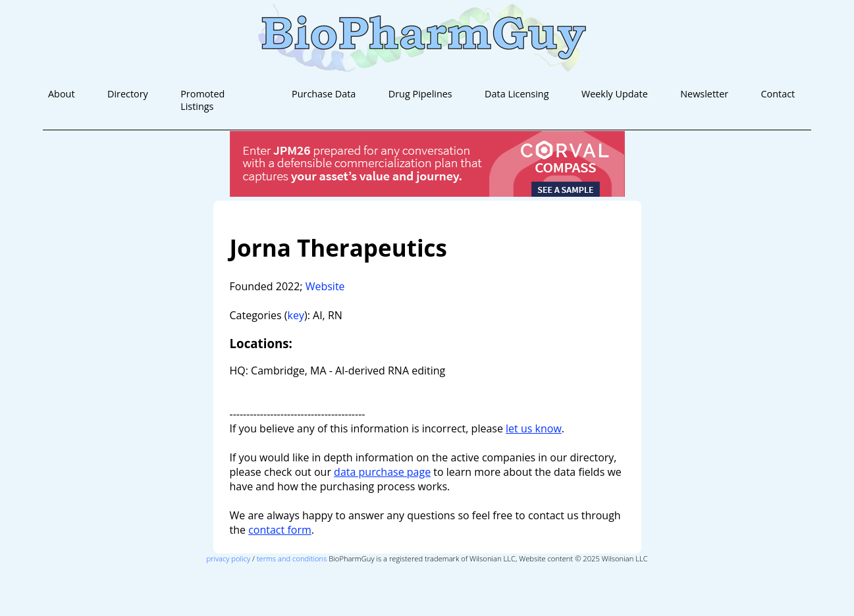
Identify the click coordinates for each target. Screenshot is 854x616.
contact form (280, 530)
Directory (128, 94)
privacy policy (228, 558)
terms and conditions (292, 558)
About (62, 94)
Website (325, 286)
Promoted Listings (202, 100)
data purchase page (382, 472)
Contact (778, 94)
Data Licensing (517, 94)
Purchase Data (324, 94)
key (296, 315)
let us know (534, 428)
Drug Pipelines (420, 94)
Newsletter (704, 94)
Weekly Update (615, 94)
